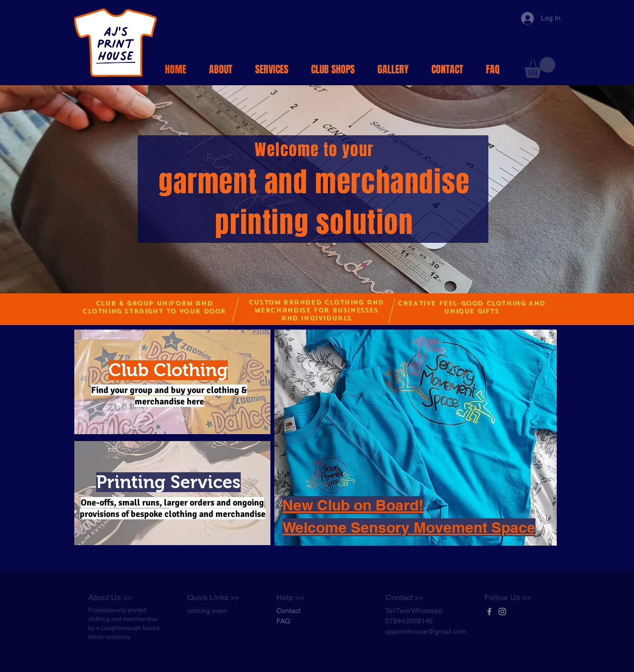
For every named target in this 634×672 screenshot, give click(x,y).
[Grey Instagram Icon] (502, 612)
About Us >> (110, 597)
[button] (540, 67)
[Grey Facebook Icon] (489, 612)
